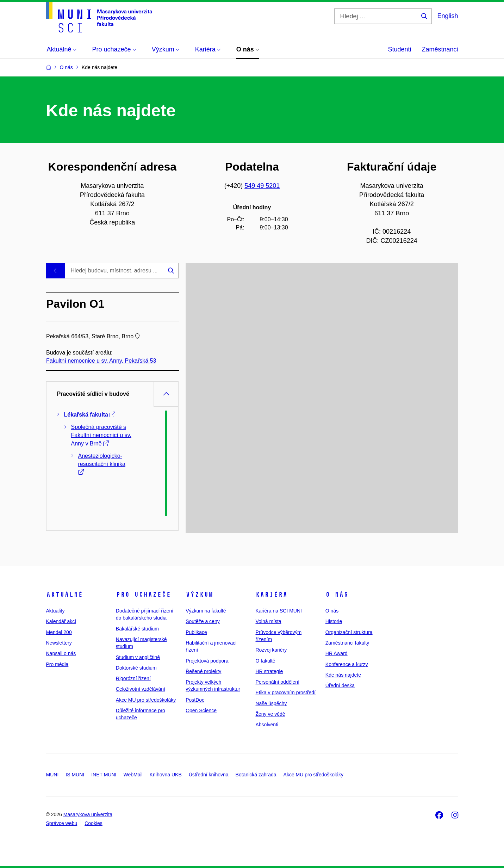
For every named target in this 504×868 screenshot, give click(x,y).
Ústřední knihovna (209, 775)
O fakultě (265, 661)
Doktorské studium (136, 668)
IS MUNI (75, 775)
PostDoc (195, 700)
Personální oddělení (277, 682)
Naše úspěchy (271, 703)
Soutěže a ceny (203, 621)
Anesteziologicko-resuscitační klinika (102, 464)
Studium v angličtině (138, 657)
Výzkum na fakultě (206, 611)
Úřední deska (340, 685)
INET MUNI (104, 775)
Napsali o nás (61, 653)
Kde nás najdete (343, 675)
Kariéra (271, 595)
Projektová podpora (207, 661)
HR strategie (269, 671)
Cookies (94, 823)
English (447, 16)
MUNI (52, 775)
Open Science (201, 710)
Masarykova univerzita (88, 814)
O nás (337, 595)
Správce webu (62, 823)
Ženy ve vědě (270, 714)
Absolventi (267, 725)
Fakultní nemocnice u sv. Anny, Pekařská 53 (101, 361)
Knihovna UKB (166, 775)
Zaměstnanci (440, 49)
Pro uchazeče (143, 595)
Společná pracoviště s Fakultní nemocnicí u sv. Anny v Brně (101, 435)
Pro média (57, 664)
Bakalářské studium (137, 629)
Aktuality (55, 611)
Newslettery (59, 643)
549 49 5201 (262, 186)
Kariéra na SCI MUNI (278, 611)
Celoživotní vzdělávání (141, 689)
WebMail (133, 775)
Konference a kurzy (347, 664)
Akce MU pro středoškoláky (146, 700)
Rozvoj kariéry (271, 650)
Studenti (399, 49)
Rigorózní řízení (133, 678)
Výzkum (199, 595)
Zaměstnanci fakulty (347, 643)
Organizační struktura (349, 632)
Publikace (196, 632)
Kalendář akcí (61, 621)
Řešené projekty (203, 671)
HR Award (337, 653)
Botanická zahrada (256, 775)
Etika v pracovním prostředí (285, 692)
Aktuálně (64, 595)
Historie (334, 621)
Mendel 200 (59, 632)
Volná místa (268, 621)
